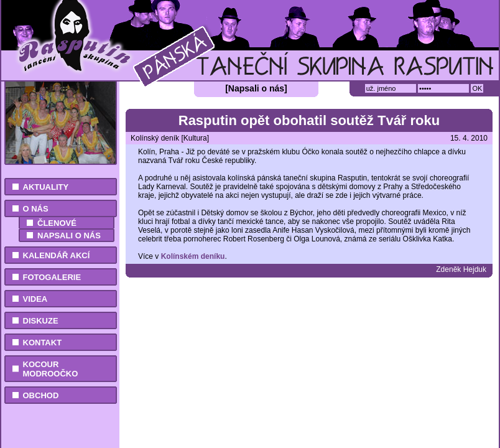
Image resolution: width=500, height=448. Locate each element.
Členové (57, 223)
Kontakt (43, 343)
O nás (36, 209)
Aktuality (46, 187)
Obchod (41, 395)
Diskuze (41, 321)
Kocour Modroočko (51, 369)
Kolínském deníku (193, 256)
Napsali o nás (69, 236)
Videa (35, 299)
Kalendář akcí (57, 255)
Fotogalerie (52, 277)
